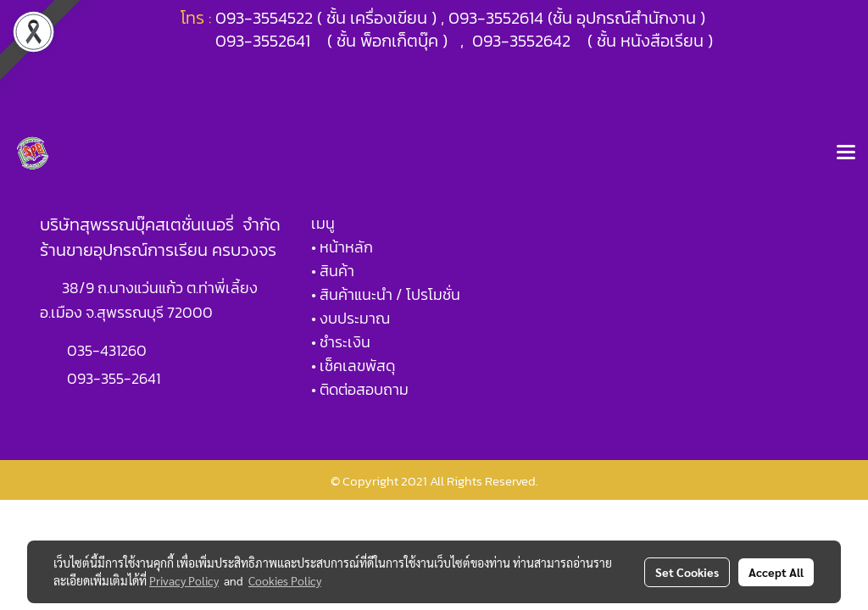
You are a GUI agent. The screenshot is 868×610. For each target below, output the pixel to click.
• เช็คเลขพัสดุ (353, 366)
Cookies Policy (285, 580)
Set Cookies (687, 572)
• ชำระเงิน (341, 342)
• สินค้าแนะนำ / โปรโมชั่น (386, 294)
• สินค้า (333, 271)
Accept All (776, 572)
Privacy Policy (184, 580)
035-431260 (108, 350)
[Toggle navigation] (846, 153)
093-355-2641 (114, 378)
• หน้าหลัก (342, 247)
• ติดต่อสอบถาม (360, 389)
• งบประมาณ (351, 318)
